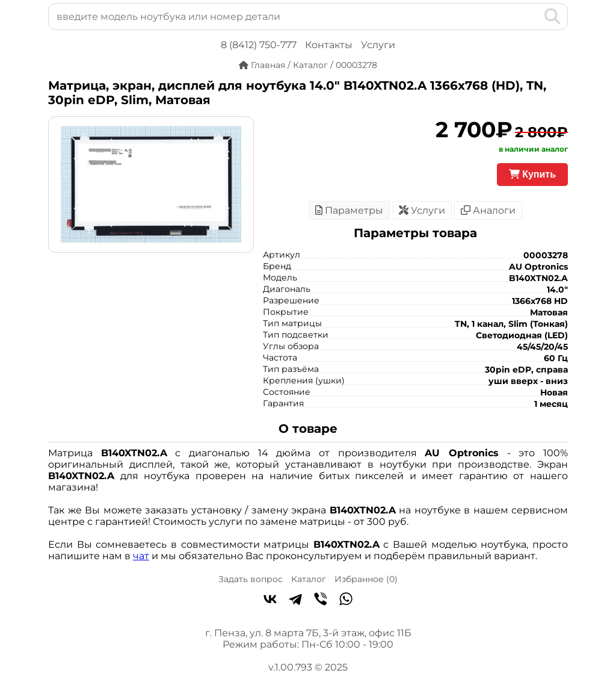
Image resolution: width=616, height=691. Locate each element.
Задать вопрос (251, 579)
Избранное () (366, 579)
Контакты (329, 45)
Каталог (309, 579)
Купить (532, 174)
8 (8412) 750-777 (259, 45)
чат (141, 556)
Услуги (378, 45)
